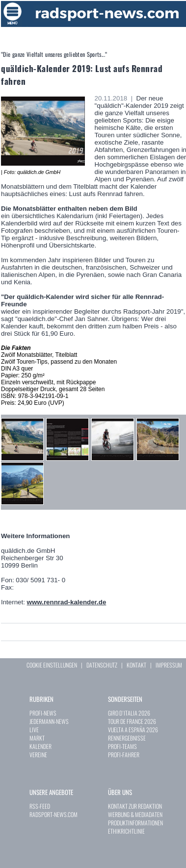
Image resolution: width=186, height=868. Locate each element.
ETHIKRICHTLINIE (126, 831)
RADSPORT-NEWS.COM (53, 814)
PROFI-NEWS (43, 713)
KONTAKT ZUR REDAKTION (135, 806)
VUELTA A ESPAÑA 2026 (133, 730)
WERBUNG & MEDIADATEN (135, 814)
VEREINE (38, 755)
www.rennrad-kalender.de (67, 602)
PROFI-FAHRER (124, 755)
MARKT (37, 738)
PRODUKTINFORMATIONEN (135, 823)
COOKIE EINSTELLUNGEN (52, 665)
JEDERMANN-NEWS (49, 721)
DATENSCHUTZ (102, 665)
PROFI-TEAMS (122, 746)
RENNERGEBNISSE (127, 738)
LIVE (34, 730)
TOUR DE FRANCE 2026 (132, 721)
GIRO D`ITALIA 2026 (129, 713)
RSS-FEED (40, 806)
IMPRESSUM (169, 665)
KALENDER (40, 746)
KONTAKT (136, 665)
